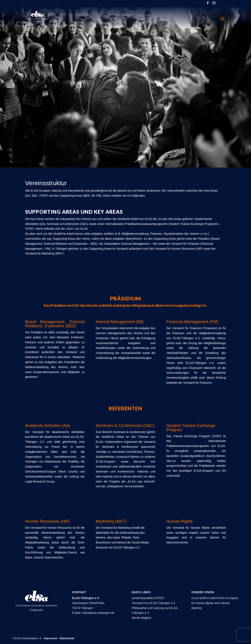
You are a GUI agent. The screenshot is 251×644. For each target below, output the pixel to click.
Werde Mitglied (141, 618)
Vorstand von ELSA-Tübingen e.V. (154, 603)
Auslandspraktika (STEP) (148, 598)
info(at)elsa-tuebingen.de (98, 613)
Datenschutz (67, 638)
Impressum (51, 638)
